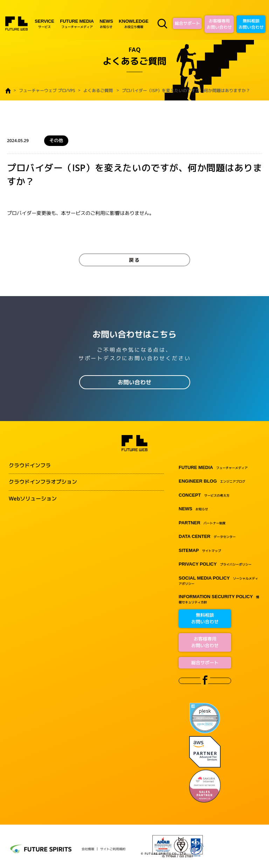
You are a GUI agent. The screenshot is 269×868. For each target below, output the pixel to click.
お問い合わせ (134, 382)
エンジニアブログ (212, 481)
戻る (134, 260)
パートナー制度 (202, 523)
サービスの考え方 (204, 495)
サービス (44, 24)
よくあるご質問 (98, 90)
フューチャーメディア (77, 24)
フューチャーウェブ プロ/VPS (47, 90)
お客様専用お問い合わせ (219, 24)
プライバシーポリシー (215, 564)
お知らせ (106, 24)
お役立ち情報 (134, 24)
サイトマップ (200, 551)
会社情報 (88, 849)
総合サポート (187, 23)
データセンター (207, 537)
